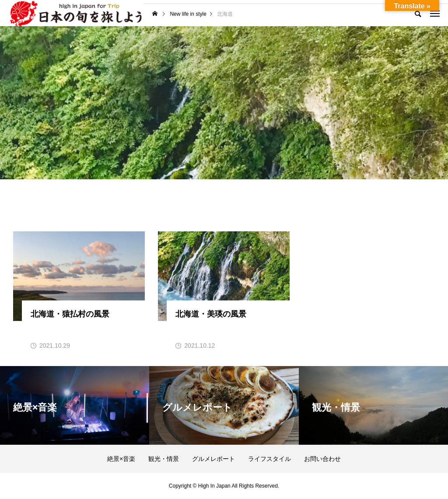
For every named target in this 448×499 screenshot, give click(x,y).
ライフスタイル (269, 459)
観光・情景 (164, 459)
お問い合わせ (322, 459)
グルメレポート (213, 459)
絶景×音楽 (121, 459)
